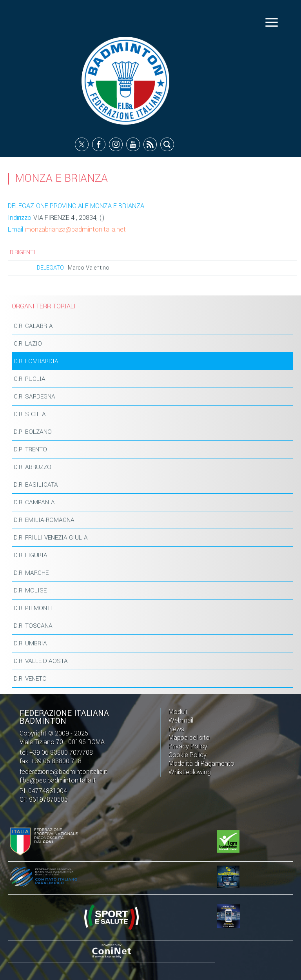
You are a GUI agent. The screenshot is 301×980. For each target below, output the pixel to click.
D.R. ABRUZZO (33, 467)
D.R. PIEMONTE (34, 608)
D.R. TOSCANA (33, 626)
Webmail (181, 720)
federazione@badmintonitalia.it (63, 772)
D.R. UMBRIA (30, 643)
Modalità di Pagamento (201, 764)
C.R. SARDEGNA (34, 397)
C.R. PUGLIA (30, 379)
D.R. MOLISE (30, 591)
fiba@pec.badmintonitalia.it (58, 780)
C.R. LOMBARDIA (36, 361)
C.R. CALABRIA (33, 326)
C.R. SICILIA (30, 414)
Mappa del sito (189, 738)
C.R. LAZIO (28, 344)
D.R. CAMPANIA (34, 502)
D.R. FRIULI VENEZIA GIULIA (51, 538)
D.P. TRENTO (30, 449)
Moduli (178, 712)
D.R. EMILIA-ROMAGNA (44, 520)
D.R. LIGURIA (31, 555)
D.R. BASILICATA (36, 485)
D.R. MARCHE (31, 573)
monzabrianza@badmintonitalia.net (75, 229)
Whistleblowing (190, 772)
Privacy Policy (188, 746)
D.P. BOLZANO (33, 432)
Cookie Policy (188, 755)
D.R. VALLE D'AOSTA (41, 661)
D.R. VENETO (30, 679)
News (176, 729)
